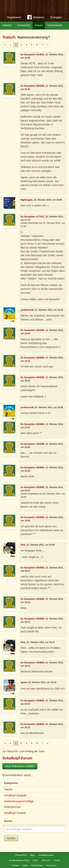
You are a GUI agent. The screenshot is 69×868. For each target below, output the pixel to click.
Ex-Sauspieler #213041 (32, 55)
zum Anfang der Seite (32, 751)
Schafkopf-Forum (17, 758)
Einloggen (56, 17)
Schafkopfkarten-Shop (19, 860)
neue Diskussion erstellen (20, 766)
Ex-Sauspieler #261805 (32, 86)
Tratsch (9, 37)
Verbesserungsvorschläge (19, 801)
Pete (23, 545)
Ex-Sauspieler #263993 (32, 358)
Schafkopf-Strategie (15, 795)
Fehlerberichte (12, 807)
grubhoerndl (27, 310)
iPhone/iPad (21, 855)
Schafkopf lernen (46, 855)
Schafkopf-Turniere (15, 813)
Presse (57, 860)
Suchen (11, 838)
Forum (39, 25)
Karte (35, 860)
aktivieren (36, 18)
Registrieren (14, 17)
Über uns (46, 860)
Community (24, 25)
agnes (24, 682)
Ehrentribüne (55, 25)
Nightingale (27, 200)
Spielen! (7, 25)
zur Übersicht (10, 751)
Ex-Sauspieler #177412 (32, 217)
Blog (32, 855)
